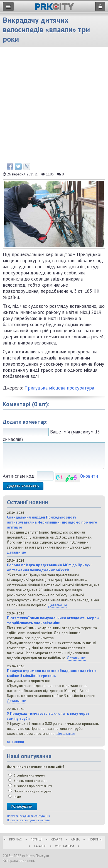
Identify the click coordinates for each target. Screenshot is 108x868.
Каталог (40, 846)
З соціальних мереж (27, 775)
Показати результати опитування (28, 816)
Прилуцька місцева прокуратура (59, 388)
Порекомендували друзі (30, 791)
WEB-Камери (65, 846)
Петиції (36, 839)
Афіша (75, 839)
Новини (95, 839)
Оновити (89, 476)
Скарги (57, 839)
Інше (15, 796)
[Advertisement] (54, 106)
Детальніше (16, 552)
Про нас (15, 839)
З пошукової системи (27, 781)
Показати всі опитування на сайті (29, 820)
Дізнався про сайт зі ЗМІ (30, 786)
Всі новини (15, 742)
